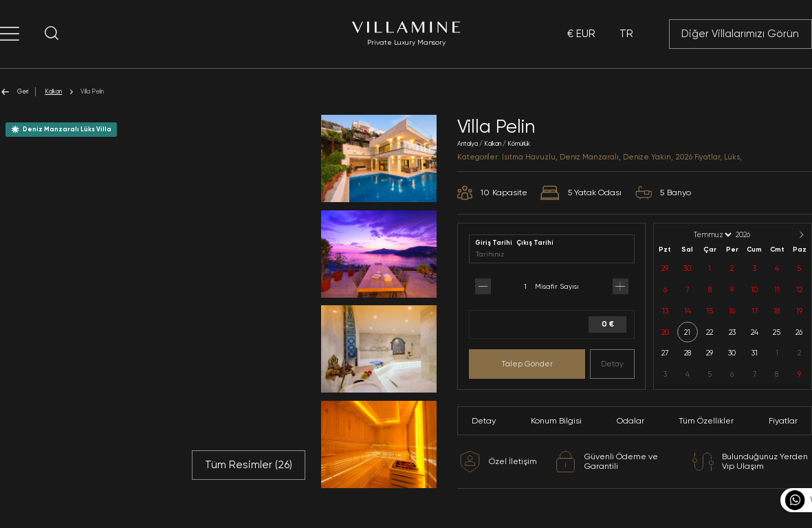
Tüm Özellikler (706, 421)
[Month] (712, 235)
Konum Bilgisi (556, 421)
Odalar (630, 421)
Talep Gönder (527, 364)
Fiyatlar (783, 421)
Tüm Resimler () (249, 465)
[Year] (754, 235)
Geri (14, 92)
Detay (612, 364)
